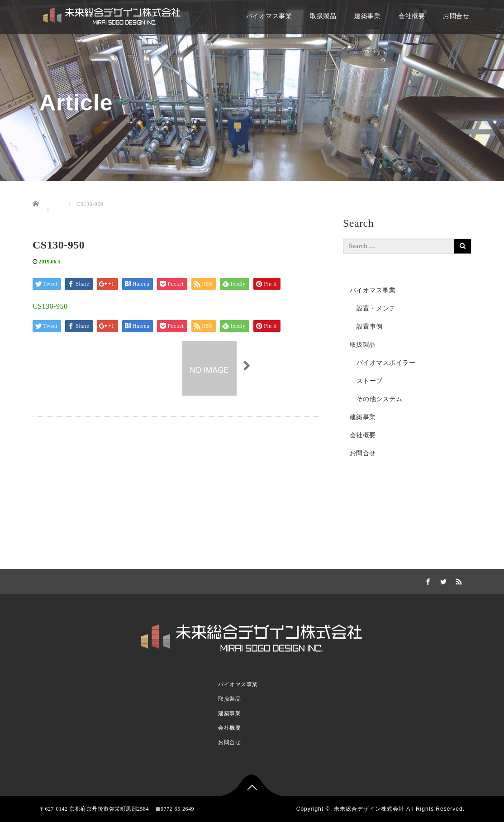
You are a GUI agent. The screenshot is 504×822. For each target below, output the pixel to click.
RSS (458, 580)
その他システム (380, 399)
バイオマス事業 (269, 16)
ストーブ (370, 381)
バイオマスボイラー (386, 363)
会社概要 (412, 16)
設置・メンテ (376, 308)
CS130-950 (50, 306)
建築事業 (367, 16)
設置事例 (370, 327)
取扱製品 (323, 16)
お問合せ (456, 16)
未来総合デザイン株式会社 (369, 809)
